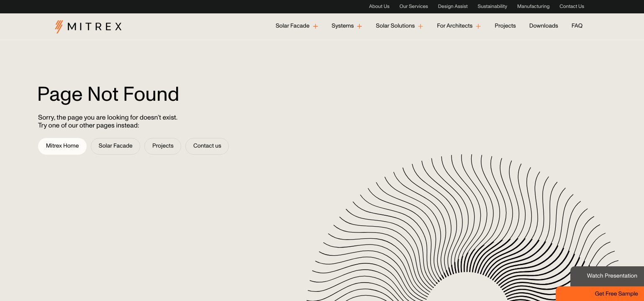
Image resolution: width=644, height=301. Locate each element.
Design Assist (453, 7)
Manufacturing (533, 7)
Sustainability (493, 7)
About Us (379, 7)
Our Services (414, 7)
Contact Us (572, 7)
